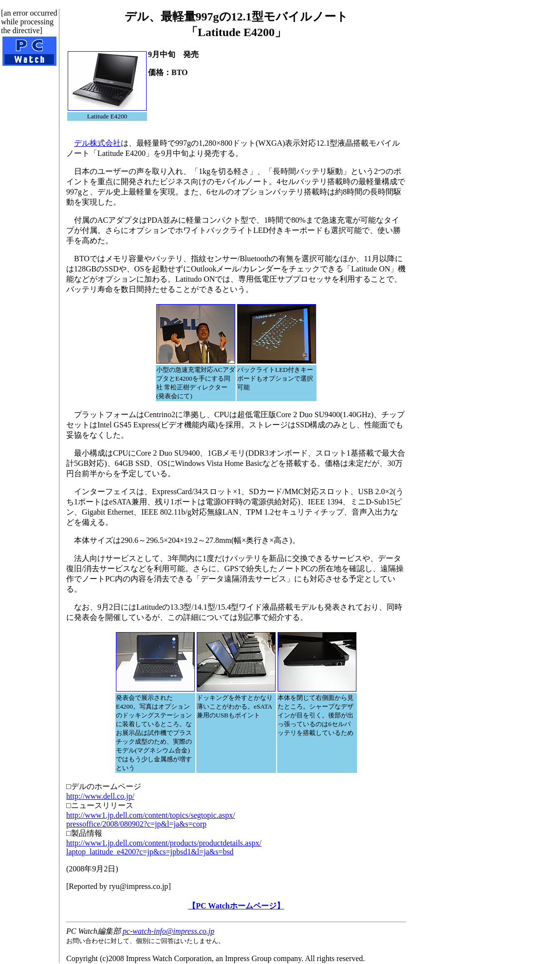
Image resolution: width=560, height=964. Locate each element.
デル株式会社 (97, 143)
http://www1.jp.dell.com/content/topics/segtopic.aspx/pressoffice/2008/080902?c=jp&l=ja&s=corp (151, 819)
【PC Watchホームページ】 (236, 906)
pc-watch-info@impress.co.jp (168, 931)
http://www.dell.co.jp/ (100, 796)
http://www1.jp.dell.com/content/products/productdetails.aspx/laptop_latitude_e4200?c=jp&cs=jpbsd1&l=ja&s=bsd (164, 847)
